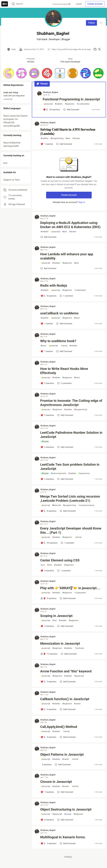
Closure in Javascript (56, 782)
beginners (70, 104)
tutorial (64, 346)
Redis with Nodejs (54, 286)
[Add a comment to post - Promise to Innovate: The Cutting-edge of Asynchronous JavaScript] (47, 415)
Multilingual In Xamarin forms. (63, 837)
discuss (45, 441)
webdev (59, 104)
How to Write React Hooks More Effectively (64, 371)
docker (73, 232)
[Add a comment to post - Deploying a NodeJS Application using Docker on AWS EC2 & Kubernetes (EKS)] (48, 237)
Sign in (82, 202)
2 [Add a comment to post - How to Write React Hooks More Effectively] (64, 383)
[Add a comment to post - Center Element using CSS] (47, 571)
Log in (79, 4)
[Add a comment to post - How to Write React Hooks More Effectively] (47, 383)
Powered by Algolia (61, 4)
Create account (95, 4)
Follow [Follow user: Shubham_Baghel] (91, 23)
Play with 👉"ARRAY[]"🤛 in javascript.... (70, 588)
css (43, 565)
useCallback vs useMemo (59, 313)
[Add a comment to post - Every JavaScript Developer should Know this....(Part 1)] (49, 543)
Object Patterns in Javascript (62, 755)
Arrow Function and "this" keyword (66, 671)
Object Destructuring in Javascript (66, 809)
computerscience (86, 505)
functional (79, 648)
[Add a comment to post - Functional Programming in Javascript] (52, 110)
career (77, 704)
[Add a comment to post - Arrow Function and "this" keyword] (48, 682)
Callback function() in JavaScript (65, 699)
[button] (9, 73)
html (50, 565)
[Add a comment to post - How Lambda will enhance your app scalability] (48, 268)
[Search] (13, 4)
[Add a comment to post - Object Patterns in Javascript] (46, 765)
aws (68, 138)
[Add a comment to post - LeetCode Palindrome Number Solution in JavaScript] (47, 447)
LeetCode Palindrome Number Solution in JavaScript (71, 435)
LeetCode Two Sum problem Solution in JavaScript (70, 467)
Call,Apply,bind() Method (59, 727)
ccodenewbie (83, 104)
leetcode (57, 505)
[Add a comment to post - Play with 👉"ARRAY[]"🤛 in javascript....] (48, 598)
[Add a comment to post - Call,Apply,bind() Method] (48, 737)
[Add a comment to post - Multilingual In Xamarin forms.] (48, 843)
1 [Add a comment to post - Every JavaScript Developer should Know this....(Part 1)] (67, 543)
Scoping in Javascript (56, 616)
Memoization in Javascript (60, 644)
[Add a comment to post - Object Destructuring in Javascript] (47, 820)
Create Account (69, 195)
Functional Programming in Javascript (71, 99)
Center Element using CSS (60, 560)
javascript (48, 104)
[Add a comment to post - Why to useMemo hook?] (47, 351)
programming (57, 138)
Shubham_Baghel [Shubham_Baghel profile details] (51, 92)
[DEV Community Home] (5, 4)
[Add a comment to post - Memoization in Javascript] (49, 654)
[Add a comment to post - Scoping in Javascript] (47, 626)
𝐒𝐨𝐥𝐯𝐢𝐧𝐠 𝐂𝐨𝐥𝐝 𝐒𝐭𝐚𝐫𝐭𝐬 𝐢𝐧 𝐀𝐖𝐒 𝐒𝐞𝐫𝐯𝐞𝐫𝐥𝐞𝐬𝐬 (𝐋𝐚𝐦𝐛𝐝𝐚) (68, 132)
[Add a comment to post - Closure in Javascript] (47, 792)
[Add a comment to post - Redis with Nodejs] (48, 296)
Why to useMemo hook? (58, 341)
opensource (84, 473)
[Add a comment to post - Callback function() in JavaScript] (48, 709)
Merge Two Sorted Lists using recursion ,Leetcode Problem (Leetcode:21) (70, 499)
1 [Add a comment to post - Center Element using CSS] (64, 571)
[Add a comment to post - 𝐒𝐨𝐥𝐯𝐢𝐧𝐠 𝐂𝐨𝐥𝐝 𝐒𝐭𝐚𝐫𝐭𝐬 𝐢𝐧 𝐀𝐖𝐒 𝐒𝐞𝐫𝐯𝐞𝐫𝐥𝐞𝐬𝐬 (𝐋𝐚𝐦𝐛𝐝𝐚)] (47, 144)
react (77, 318)
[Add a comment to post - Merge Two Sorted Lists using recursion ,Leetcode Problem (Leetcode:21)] (48, 511)
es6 (55, 620)
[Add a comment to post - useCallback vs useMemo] (47, 324)
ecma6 (68, 814)
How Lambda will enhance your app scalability (67, 256)
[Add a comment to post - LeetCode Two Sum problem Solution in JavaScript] (47, 479)
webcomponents (58, 473)
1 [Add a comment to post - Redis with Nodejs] (66, 296)
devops (76, 138)
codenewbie (80, 290)
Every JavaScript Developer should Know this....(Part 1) (71, 530)
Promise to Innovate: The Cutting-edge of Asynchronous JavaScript (71, 403)
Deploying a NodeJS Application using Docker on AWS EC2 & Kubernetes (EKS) (70, 225)
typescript (79, 676)
